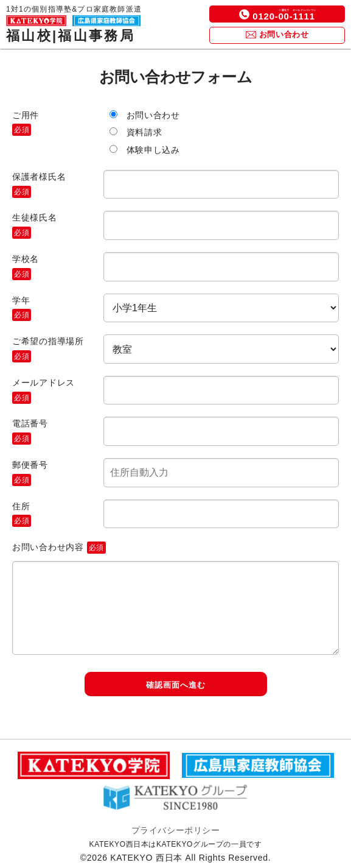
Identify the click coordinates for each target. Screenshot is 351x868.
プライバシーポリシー (176, 830)
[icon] (244, 14)
